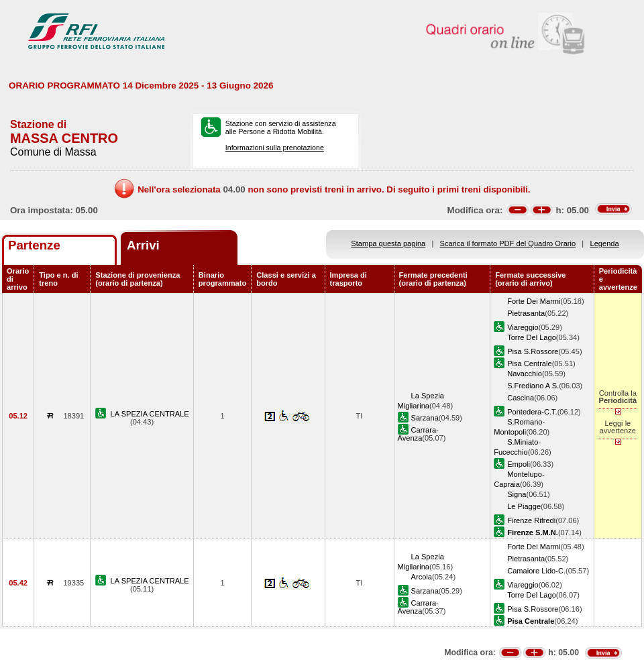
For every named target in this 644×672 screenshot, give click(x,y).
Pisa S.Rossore (533, 351)
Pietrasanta (526, 313)
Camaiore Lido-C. (536, 571)
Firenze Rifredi (531, 520)
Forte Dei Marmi (534, 301)
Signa (517, 494)
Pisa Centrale (530, 363)
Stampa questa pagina (388, 243)
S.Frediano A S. (533, 386)
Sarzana (425, 418)
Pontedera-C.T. (532, 412)
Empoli (519, 464)
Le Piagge (524, 506)
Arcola (422, 577)
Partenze (34, 245)
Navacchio (525, 374)
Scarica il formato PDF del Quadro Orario (508, 243)
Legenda (605, 243)
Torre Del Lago (532, 337)
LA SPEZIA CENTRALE (150, 414)
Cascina (521, 398)
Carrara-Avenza (418, 434)
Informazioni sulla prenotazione (275, 148)
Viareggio (523, 327)
